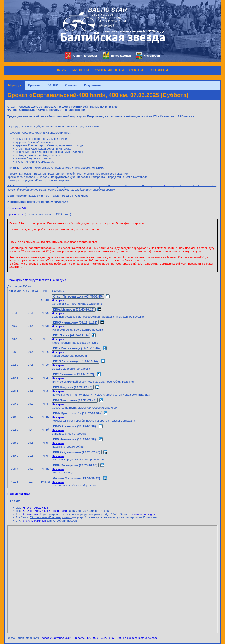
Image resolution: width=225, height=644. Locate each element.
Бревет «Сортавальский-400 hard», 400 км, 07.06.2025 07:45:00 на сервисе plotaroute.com (98, 638)
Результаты (92, 85)
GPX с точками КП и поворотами (45, 511)
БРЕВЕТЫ (81, 70)
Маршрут (15, 85)
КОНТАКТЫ (158, 70)
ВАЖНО (53, 85)
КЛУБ (62, 70)
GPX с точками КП (35, 508)
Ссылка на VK (17, 208)
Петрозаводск (117, 56)
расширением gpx (143, 514)
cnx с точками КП (35, 521)
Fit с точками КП (32, 514)
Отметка (71, 85)
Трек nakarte (16, 214)
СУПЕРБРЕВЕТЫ (109, 70)
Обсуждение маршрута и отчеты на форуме (37, 280)
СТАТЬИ (136, 70)
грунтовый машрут (163, 186)
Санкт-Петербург (81, 56)
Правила (34, 85)
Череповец (148, 56)
